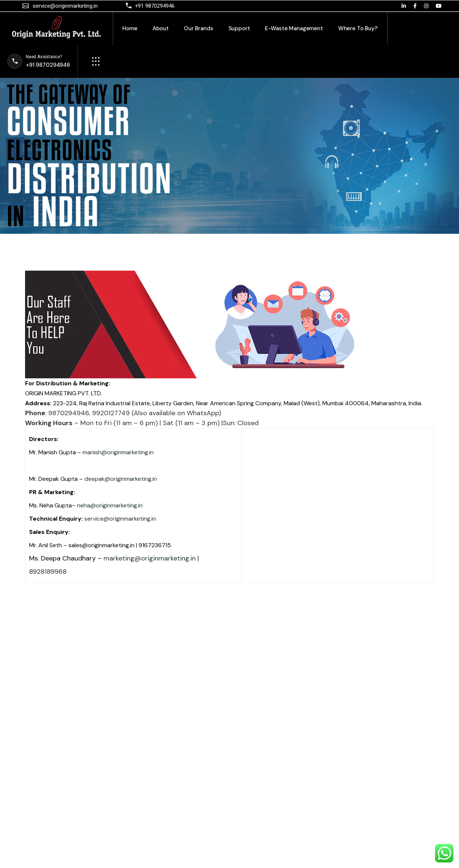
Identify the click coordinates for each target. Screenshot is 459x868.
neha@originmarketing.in (110, 505)
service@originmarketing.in (120, 519)
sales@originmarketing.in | (103, 545)
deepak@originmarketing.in (121, 479)
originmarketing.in (168, 558)
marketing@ (122, 558)
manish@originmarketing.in (118, 452)
